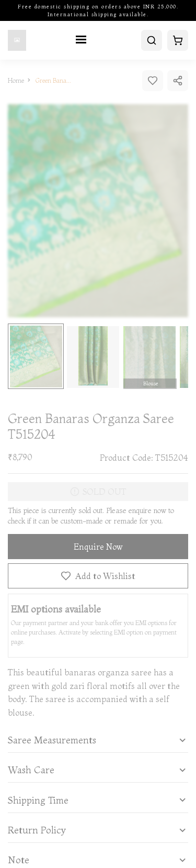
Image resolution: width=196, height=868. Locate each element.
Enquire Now (98, 547)
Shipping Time (38, 800)
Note (19, 860)
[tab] (98, 740)
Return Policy (37, 830)
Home (16, 80)
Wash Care (31, 770)
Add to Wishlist (98, 576)
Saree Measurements (52, 740)
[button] (98, 740)
